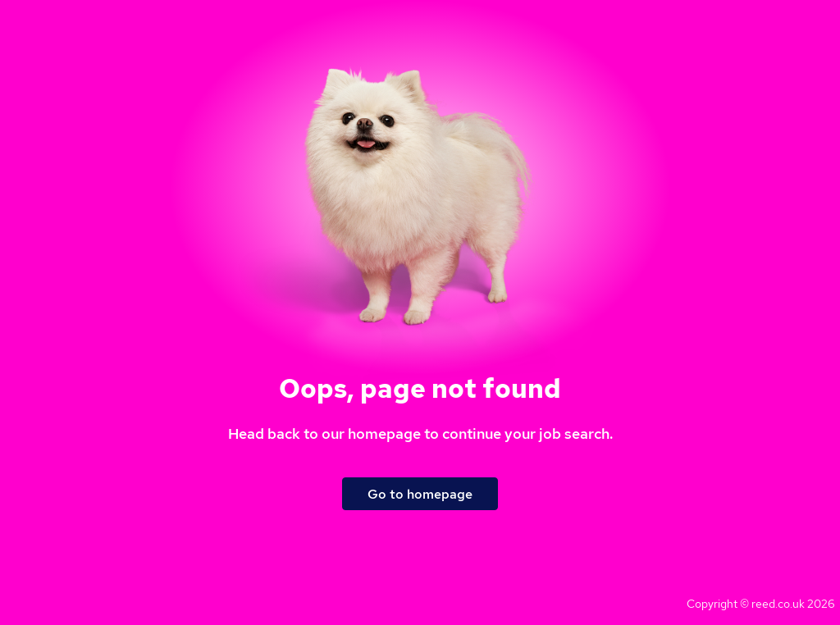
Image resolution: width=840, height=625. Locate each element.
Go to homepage (420, 494)
